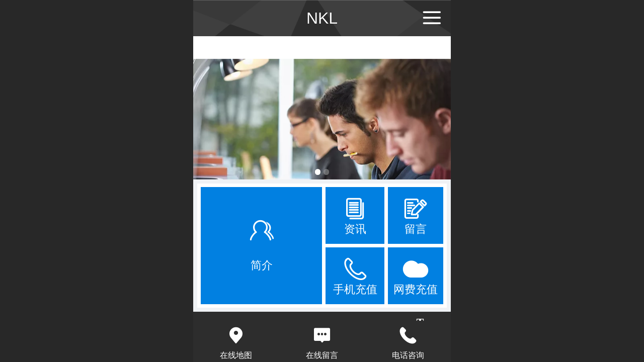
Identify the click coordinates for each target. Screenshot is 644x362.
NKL (322, 18)
